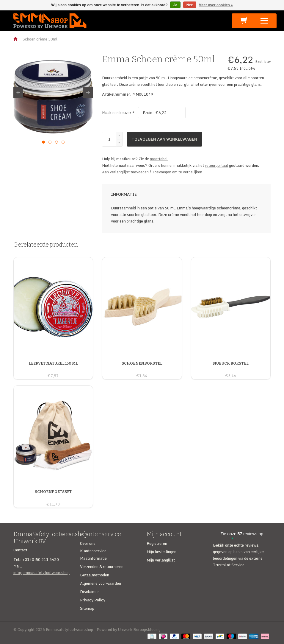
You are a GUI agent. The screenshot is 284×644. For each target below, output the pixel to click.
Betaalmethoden (95, 575)
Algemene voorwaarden (101, 583)
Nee (190, 5)
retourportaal (216, 165)
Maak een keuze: (118, 113)
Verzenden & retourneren (102, 567)
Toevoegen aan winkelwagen (164, 139)
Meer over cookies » (216, 5)
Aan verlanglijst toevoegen (126, 172)
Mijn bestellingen (161, 552)
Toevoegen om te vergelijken (177, 172)
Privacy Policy (93, 600)
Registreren (157, 543)
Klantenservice (93, 551)
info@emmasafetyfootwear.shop (41, 573)
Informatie (124, 194)
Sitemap (87, 608)
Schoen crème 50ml (40, 39)
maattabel (159, 159)
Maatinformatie (93, 558)
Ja (175, 5)
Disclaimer (90, 592)
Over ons (88, 543)
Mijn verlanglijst (161, 560)
